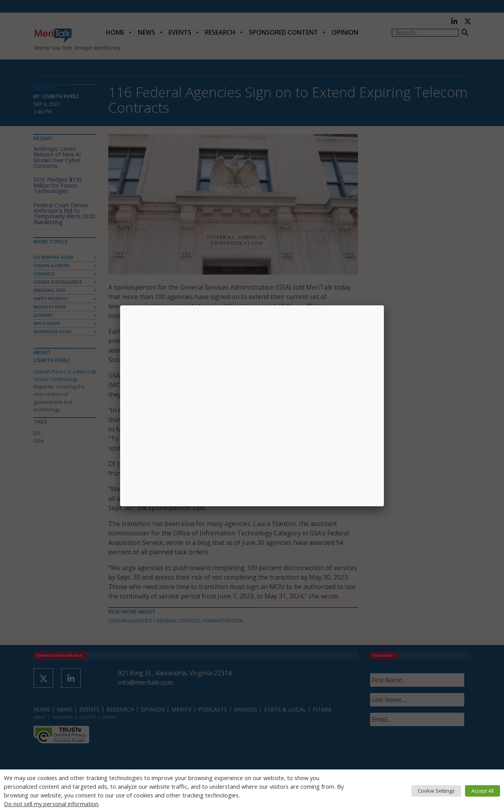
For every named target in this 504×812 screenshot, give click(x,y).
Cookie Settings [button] (436, 791)
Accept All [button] (483, 791)
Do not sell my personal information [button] (51, 804)
